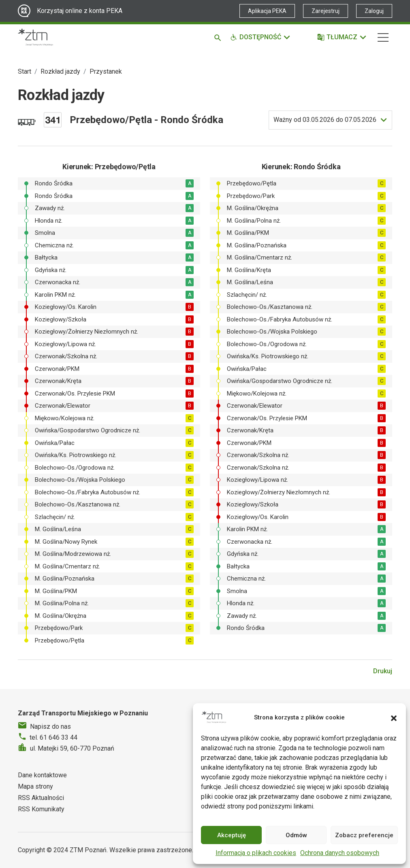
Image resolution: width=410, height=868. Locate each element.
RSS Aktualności (41, 798)
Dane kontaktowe (42, 775)
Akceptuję (232, 835)
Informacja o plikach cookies (256, 853)
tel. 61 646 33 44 (53, 737)
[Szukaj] (219, 37)
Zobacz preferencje (364, 835)
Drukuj (383, 671)
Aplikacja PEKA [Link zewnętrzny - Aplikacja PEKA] (267, 11)
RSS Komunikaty (41, 809)
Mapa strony (35, 786)
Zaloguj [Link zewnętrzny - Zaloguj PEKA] (374, 11)
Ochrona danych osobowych (340, 853)
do (325, 120)
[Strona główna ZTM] (35, 37)
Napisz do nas (50, 727)
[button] (394, 717)
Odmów (296, 835)
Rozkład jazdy (60, 71)
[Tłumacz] (342, 37)
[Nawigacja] (383, 37)
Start (25, 71)
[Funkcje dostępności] (261, 37)
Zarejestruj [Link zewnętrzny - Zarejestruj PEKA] (326, 11)
